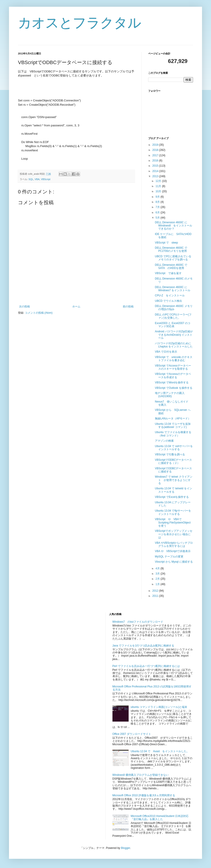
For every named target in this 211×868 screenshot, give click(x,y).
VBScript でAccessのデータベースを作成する (173, 376)
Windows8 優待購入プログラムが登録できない (141, 775)
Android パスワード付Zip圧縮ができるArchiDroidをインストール (174, 335)
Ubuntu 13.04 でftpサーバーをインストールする (173, 512)
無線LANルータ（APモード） (173, 418)
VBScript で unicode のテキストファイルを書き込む (174, 359)
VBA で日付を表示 (166, 352)
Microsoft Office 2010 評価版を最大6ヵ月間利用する (144, 795)
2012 (156, 591)
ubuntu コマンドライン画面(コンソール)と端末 (159, 707)
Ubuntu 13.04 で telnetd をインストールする (174, 490)
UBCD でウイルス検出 (168, 301)
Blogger (126, 848)
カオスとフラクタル (80, 23)
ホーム (76, 306)
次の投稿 (24, 306)
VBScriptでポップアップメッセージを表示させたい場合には (174, 534)
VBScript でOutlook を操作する (174, 388)
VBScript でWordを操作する (172, 383)
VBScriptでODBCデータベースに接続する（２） (173, 461)
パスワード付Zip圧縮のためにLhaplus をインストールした (174, 345)
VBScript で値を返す (168, 273)
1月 (158, 584)
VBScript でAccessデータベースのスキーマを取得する (173, 367)
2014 (156, 171)
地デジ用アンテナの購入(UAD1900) (170, 395)
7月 (158, 207)
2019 (156, 145)
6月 (158, 213)
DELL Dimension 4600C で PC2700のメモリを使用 (172, 249)
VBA (37, 179)
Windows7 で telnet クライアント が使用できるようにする (174, 480)
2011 (156, 596)
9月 (158, 197)
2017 (156, 155)
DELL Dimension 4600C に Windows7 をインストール (173, 289)
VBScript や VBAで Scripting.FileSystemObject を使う (174, 522)
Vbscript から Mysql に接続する (174, 562)
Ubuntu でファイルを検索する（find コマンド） (173, 434)
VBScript (46, 179)
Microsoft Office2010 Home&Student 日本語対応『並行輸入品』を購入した (160, 818)
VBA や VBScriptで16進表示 (173, 551)
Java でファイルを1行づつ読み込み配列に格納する (143, 646)
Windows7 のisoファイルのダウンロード (138, 622)
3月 (158, 574)
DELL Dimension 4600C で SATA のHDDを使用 (172, 266)
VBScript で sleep (166, 243)
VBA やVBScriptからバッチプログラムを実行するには (174, 544)
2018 (156, 150)
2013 (156, 176)
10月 (159, 191)
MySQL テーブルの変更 (169, 557)
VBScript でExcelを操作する (172, 497)
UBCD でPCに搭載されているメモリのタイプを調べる (173, 258)
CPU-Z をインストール (170, 295)
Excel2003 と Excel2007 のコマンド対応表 (173, 325)
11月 (159, 186)
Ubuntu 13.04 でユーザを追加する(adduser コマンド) (173, 425)
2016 (156, 161)
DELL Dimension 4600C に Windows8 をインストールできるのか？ (174, 226)
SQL (31, 179)
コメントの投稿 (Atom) (39, 313)
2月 (158, 579)
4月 (158, 568)
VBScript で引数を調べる (170, 454)
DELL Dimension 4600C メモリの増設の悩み (174, 308)
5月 (158, 218)
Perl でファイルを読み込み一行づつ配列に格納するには (146, 666)
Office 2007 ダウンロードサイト (132, 734)
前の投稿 (128, 306)
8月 (158, 202)
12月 (159, 181)
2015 (156, 166)
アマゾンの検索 (164, 441)
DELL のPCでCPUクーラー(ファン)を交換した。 (173, 316)
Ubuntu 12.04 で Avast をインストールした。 (160, 751)
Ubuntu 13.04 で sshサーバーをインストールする (174, 448)
